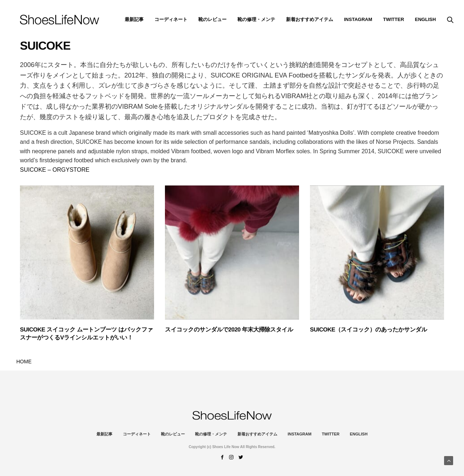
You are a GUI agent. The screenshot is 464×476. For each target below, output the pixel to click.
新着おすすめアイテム (310, 19)
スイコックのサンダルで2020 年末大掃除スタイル (229, 330)
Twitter (394, 19)
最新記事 (134, 19)
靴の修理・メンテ (256, 19)
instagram (358, 19)
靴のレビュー (212, 19)
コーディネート (171, 19)
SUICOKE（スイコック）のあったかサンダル (368, 330)
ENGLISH (426, 19)
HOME (24, 362)
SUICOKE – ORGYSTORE (55, 170)
